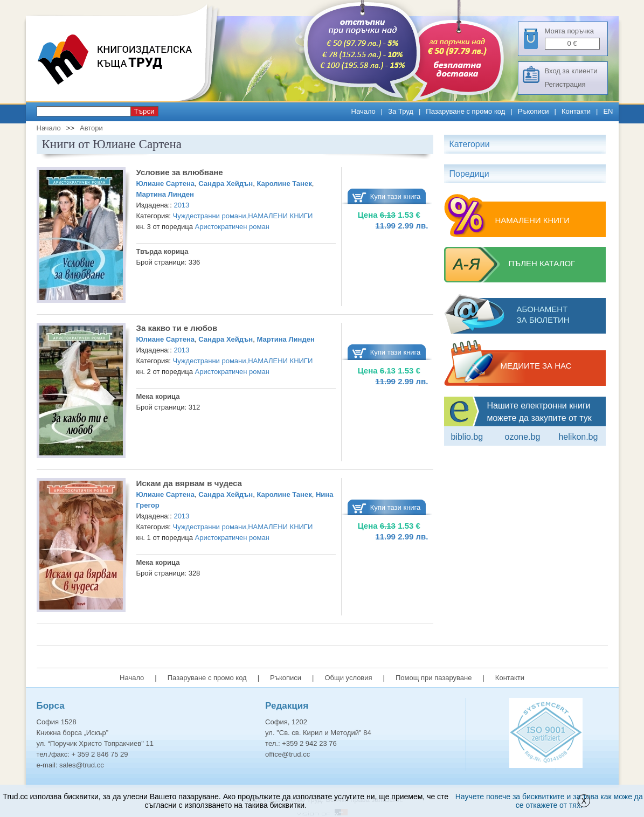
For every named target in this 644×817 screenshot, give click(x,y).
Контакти (576, 111)
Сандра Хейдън (226, 184)
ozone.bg (522, 437)
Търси (144, 111)
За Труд (401, 111)
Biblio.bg (467, 437)
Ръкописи (534, 111)
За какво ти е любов (177, 328)
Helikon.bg (578, 437)
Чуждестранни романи (210, 216)
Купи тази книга (396, 196)
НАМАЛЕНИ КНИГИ (280, 216)
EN (608, 111)
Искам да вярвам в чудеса (189, 483)
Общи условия (348, 678)
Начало (363, 111)
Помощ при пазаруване (434, 678)
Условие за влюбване (180, 172)
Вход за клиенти (571, 71)
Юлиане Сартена (165, 184)
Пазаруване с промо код (465, 111)
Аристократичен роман (232, 227)
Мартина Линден (165, 194)
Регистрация (565, 84)
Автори (91, 128)
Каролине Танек (284, 184)
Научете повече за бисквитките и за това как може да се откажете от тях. (549, 801)
